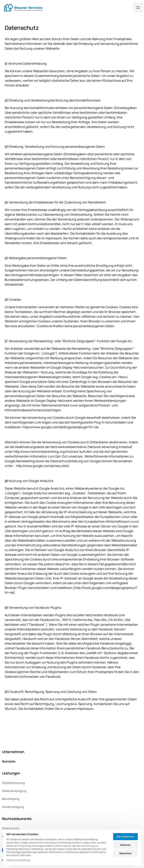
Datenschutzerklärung (18, 860)
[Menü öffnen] (138, 8)
